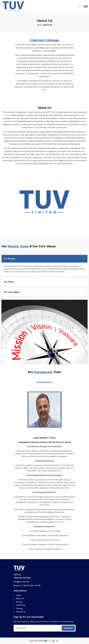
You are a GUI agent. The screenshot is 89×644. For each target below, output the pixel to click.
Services (19, 602)
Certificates (21, 605)
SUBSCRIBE (68, 628)
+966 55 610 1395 (22, 578)
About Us (20, 599)
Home (40, 25)
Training (19, 608)
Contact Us (21, 612)
